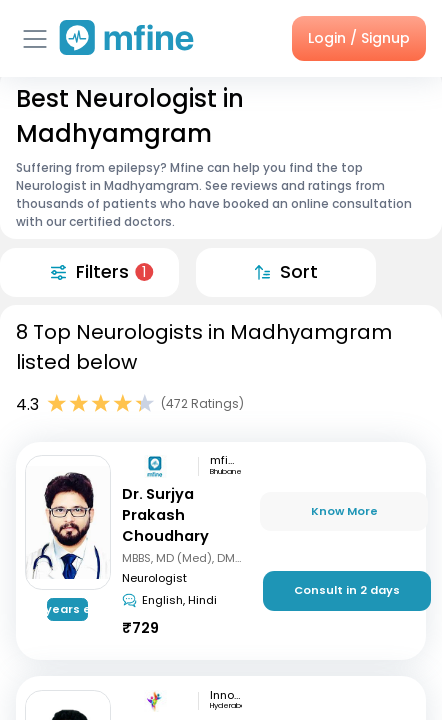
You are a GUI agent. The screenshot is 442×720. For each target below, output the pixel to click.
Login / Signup (359, 38)
